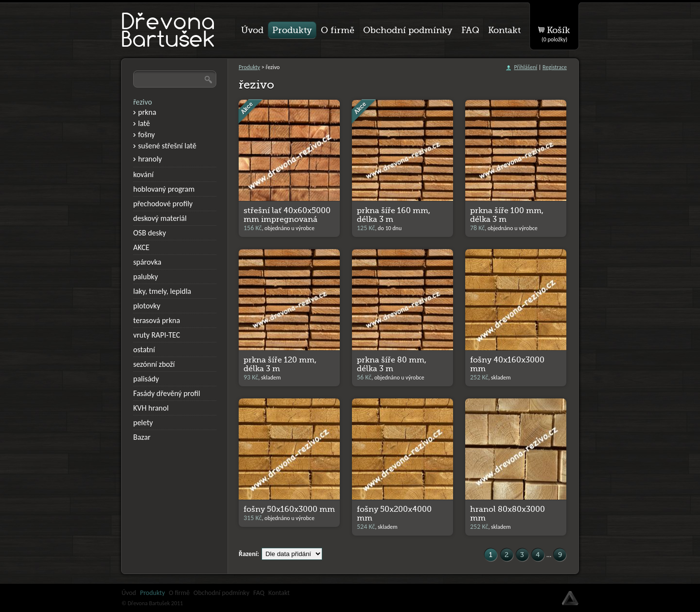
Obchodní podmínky (221, 593)
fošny (147, 135)
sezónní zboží (154, 364)
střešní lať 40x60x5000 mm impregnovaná (287, 215)
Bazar (142, 437)
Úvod (129, 593)
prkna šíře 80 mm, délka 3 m (392, 364)
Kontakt (279, 593)
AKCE (141, 247)
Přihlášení (525, 67)
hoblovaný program (164, 189)
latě (144, 123)
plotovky (147, 306)
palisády (146, 379)
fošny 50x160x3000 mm (289, 509)
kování (143, 174)
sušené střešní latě (167, 146)
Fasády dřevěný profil (167, 393)
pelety (143, 423)
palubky (146, 277)
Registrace (555, 67)
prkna (147, 112)
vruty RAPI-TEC (157, 335)
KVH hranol (151, 408)
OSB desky (149, 233)
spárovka (147, 262)
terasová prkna (157, 320)
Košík (556, 32)
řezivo (143, 102)
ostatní (144, 350)
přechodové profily (163, 204)
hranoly (150, 159)
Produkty (249, 67)
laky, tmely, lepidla (162, 291)
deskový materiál (160, 218)
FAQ (259, 593)
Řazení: (249, 554)
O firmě (179, 593)
